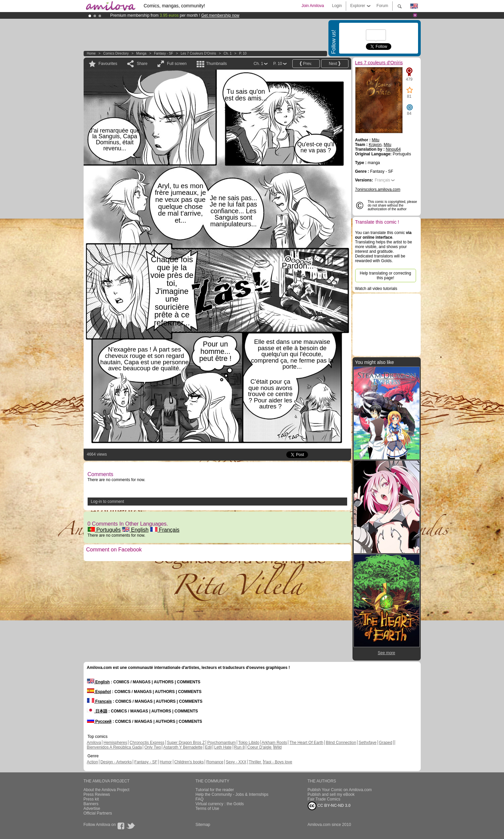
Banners (91, 804)
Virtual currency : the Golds (220, 804)
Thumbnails (216, 64)
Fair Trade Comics (324, 799)
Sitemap (203, 825)
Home (91, 53)
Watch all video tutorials (376, 289)
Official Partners (98, 813)
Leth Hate (223, 747)
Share (142, 64)
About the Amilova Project (107, 790)
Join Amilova (313, 6)
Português (104, 530)
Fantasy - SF (163, 53)
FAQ (200, 799)
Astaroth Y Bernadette (183, 747)
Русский (99, 721)
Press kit (91, 799)
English (135, 530)
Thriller (256, 762)
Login (337, 6)
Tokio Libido (249, 743)
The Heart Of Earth (306, 743)
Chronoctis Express (147, 743)
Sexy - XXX (236, 762)
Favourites (108, 64)
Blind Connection (341, 743)
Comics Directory (116, 53)
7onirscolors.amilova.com (378, 189)
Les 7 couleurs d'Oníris (198, 53)
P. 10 (243, 53)
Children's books (189, 762)
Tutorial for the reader (215, 790)
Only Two (153, 747)
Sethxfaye (367, 743)
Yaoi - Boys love (278, 762)
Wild (278, 747)
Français (165, 530)
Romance (215, 762)
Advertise (92, 809)
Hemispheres (116, 743)
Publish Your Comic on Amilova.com (340, 790)
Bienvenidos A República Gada (115, 747)
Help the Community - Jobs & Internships (232, 794)
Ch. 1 (228, 53)
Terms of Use (208, 809)
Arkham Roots (274, 743)
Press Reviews (97, 794)
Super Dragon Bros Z (186, 743)
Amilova (94, 743)
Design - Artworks (116, 762)
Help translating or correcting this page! (385, 276)
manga (141, 53)
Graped (386, 743)
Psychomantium (222, 743)
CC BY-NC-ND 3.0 (329, 806)
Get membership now (220, 15)
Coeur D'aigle (260, 747)
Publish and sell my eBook (331, 794)
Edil (208, 747)
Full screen (177, 64)
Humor (166, 762)
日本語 (97, 711)
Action (92, 762)
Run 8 (239, 747)
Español (99, 692)
